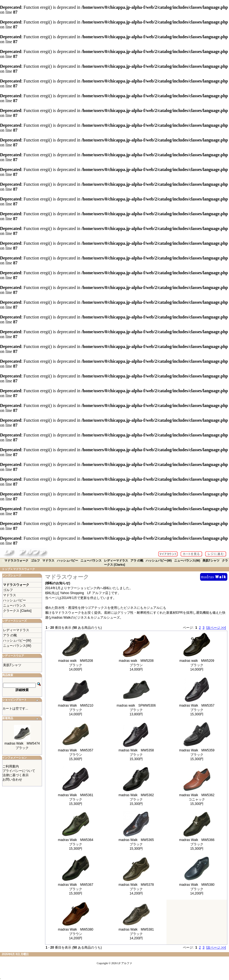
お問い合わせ (12, 780)
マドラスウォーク (16, 560)
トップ (6, 569)
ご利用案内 (11, 766)
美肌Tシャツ (211, 560)
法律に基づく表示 (16, 775)
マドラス (48, 560)
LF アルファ (125, 963)
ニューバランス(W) (187, 560)
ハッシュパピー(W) (159, 560)
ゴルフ (35, 560)
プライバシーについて (19, 771)
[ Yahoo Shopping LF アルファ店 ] (85, 593)
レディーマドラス (116, 560)
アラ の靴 (137, 560)
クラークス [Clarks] (17, 611)
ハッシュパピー (68, 560)
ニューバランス (91, 560)
